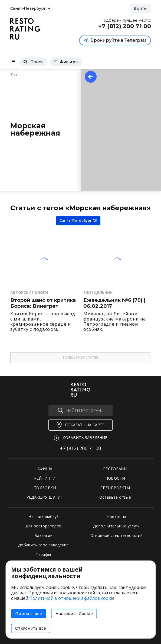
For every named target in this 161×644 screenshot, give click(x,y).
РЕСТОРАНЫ (115, 469)
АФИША (45, 469)
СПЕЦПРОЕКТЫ (115, 488)
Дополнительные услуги (116, 526)
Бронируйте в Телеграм (115, 40)
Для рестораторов (44, 526)
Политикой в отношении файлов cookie (72, 598)
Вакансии (43, 535)
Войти (140, 8)
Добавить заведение (85, 438)
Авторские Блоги (29, 292)
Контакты (117, 516)
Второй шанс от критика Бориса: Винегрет (43, 303)
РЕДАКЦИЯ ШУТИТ (45, 497)
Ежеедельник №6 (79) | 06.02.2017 (114, 303)
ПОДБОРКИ (45, 488)
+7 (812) (80, 448)
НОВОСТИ (115, 478)
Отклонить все (31, 628)
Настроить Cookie (74, 614)
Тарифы (43, 554)
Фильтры (66, 62)
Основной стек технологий (116, 535)
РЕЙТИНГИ (45, 478)
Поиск (33, 62)
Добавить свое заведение (43, 545)
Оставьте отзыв (115, 497)
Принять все (29, 614)
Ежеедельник (98, 292)
